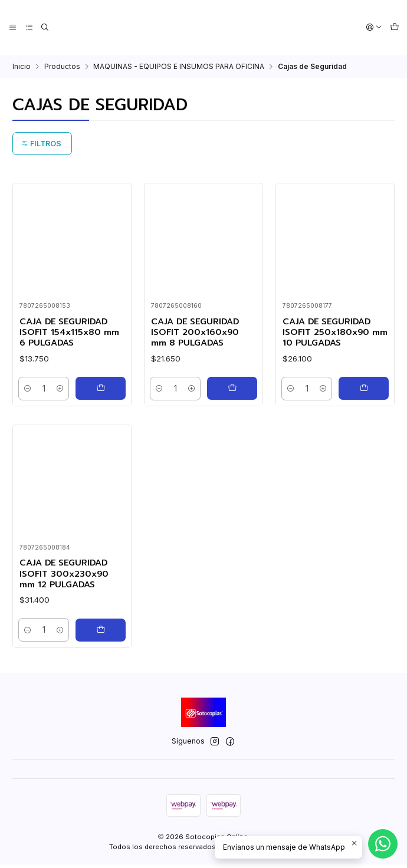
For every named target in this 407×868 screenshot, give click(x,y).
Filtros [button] (41, 142)
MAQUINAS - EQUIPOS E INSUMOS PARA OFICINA (179, 65)
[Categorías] (28, 27)
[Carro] (394, 27)
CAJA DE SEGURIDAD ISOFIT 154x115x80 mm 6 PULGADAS (72, 332)
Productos (62, 65)
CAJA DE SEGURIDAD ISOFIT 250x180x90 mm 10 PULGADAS (330, 332)
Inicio (22, 65)
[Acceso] (375, 27)
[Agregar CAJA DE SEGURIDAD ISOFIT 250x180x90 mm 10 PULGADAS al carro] (363, 389)
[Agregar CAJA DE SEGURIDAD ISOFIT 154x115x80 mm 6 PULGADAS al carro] (100, 389)
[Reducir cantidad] (29, 389)
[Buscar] (44, 27)
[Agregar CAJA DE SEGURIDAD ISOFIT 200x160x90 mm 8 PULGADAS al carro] (232, 389)
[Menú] (13, 27)
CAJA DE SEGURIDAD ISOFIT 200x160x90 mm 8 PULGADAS (198, 332)
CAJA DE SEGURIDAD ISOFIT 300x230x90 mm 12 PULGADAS (67, 622)
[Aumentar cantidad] (60, 389)
